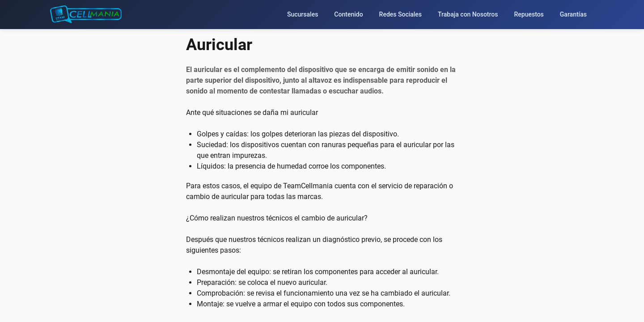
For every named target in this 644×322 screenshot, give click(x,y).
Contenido (348, 14)
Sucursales (303, 14)
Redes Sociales (401, 14)
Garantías (573, 14)
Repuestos (529, 14)
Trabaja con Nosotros (468, 14)
